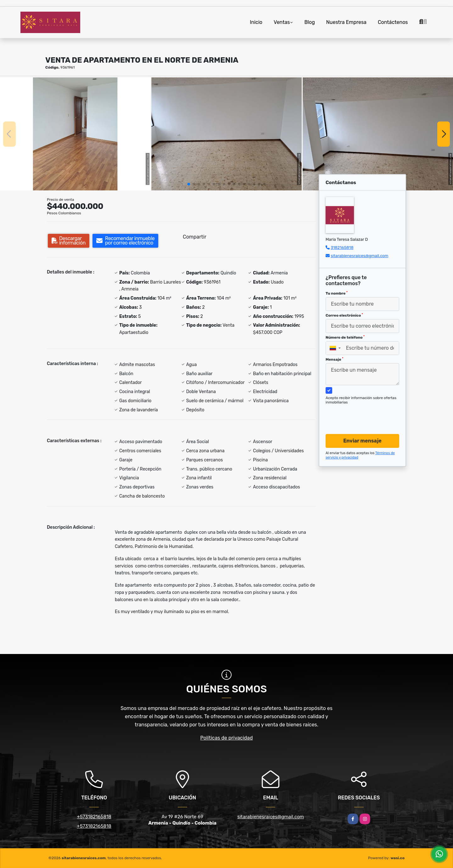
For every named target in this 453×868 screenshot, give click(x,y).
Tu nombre (337, 293)
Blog (309, 22)
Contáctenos (393, 22)
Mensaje (334, 359)
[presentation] (360, 413)
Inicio (256, 22)
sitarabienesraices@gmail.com (359, 256)
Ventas (282, 22)
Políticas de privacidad (227, 738)
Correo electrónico (344, 315)
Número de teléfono (345, 337)
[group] (75, 134)
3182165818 (342, 248)
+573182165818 (94, 817)
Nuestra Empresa (346, 22)
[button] (189, 184)
